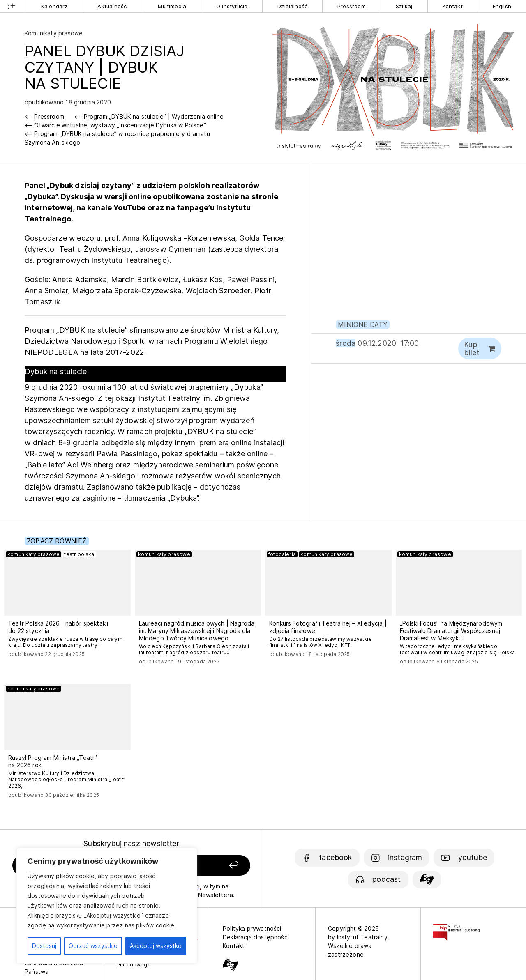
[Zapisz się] (206, 866)
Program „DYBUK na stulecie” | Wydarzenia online (154, 116)
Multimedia (172, 6)
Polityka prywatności (252, 928)
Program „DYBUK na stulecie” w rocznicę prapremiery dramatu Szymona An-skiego (117, 138)
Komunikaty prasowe (54, 33)
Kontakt (453, 6)
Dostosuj (44, 946)
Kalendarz (54, 6)
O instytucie (232, 6)
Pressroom (352, 6)
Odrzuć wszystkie (93, 946)
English (502, 6)
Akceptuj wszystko (156, 946)
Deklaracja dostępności (256, 937)
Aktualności (113, 6)
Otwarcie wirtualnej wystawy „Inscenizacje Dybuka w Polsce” (120, 125)
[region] (107, 906)
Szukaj (404, 6)
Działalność (292, 6)
